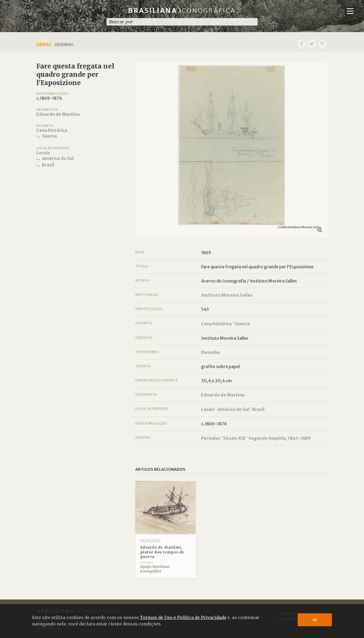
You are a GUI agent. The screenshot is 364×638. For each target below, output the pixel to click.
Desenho (210, 352)
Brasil (48, 165)
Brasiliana (182, 11)
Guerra (49, 136)
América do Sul (58, 158)
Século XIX (234, 438)
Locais (43, 153)
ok (315, 620)
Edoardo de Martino (58, 114)
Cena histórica (52, 130)
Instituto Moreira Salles (227, 295)
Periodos (211, 438)
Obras (44, 44)
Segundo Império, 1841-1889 (280, 438)
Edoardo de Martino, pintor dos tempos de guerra (162, 552)
